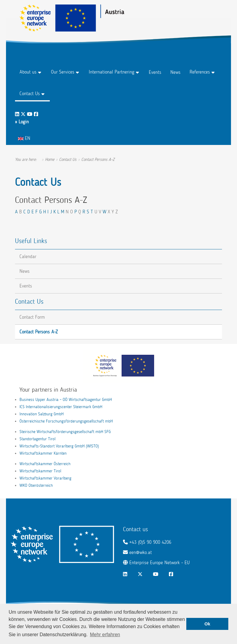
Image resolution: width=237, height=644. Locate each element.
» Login (22, 122)
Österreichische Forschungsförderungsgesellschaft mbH (66, 421)
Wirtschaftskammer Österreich (45, 464)
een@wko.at (141, 552)
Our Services (63, 72)
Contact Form (32, 317)
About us (28, 72)
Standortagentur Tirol (37, 439)
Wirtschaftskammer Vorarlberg (45, 478)
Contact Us (30, 93)
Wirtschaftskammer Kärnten (43, 453)
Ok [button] (207, 624)
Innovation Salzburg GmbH (42, 414)
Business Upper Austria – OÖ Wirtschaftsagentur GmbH (66, 400)
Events (155, 72)
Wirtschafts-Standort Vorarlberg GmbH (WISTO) (59, 446)
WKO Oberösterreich (36, 485)
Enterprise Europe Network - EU (159, 563)
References (200, 72)
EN (24, 138)
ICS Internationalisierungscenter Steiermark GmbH (61, 407)
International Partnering (112, 72)
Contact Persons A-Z (39, 332)
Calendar (28, 256)
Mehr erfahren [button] (105, 635)
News (175, 72)
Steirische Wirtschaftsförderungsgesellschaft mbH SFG (65, 432)
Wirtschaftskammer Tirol (40, 471)
